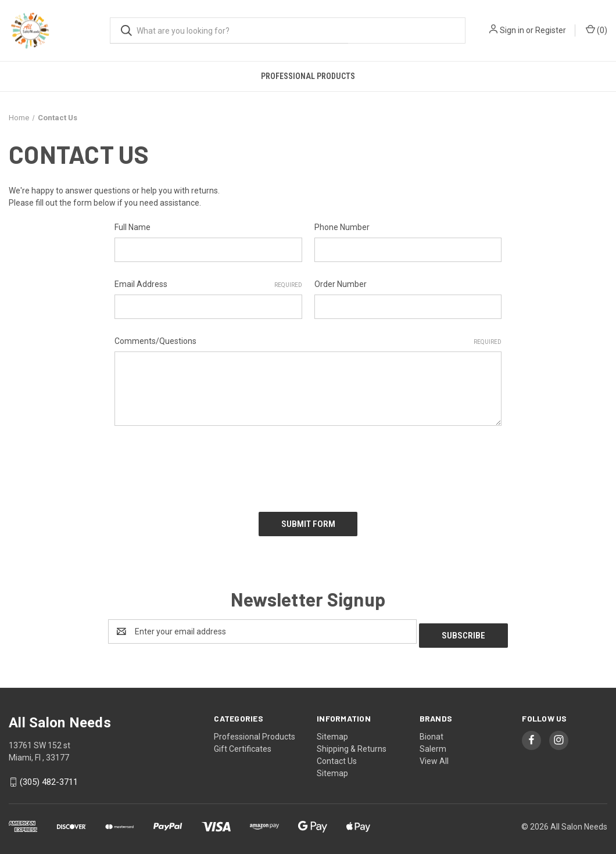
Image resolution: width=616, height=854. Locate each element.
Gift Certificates (243, 740)
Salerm (433, 740)
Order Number (341, 284)
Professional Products (308, 76)
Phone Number (342, 227)
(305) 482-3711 (49, 773)
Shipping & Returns (352, 740)
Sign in (512, 30)
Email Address (208, 285)
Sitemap (332, 727)
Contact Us (337, 752)
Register (551, 30)
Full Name (132, 227)
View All (434, 752)
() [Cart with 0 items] (597, 30)
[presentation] (203, 465)
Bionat (431, 727)
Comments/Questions (308, 342)
